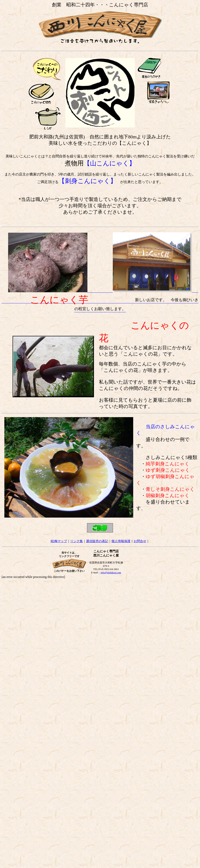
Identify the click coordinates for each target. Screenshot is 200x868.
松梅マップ (59, 541)
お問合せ (140, 541)
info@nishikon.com (111, 572)
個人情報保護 (121, 541)
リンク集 (77, 541)
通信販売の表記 (97, 541)
